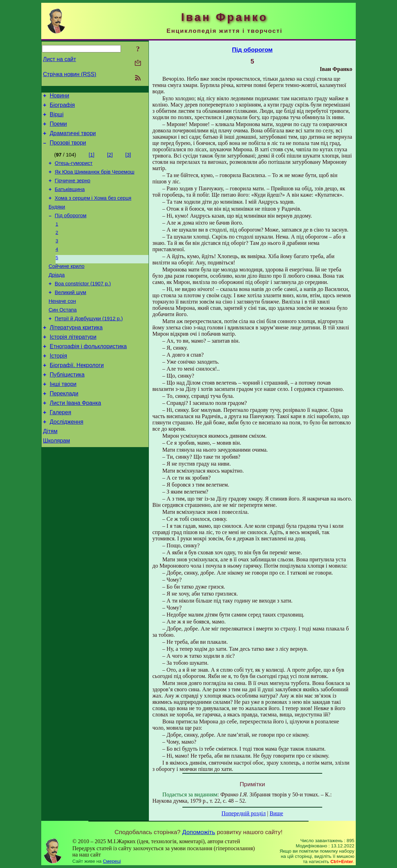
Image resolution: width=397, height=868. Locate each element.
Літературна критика (76, 353)
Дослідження (66, 458)
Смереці (112, 861)
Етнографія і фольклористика (88, 374)
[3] (128, 161)
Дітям (50, 468)
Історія (58, 384)
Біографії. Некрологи (77, 395)
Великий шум (71, 314)
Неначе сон (62, 323)
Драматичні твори (73, 138)
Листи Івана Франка (75, 437)
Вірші (57, 118)
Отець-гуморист (74, 170)
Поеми (58, 128)
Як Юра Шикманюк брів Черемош (95, 180)
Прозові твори (68, 149)
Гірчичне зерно (73, 190)
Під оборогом (71, 229)
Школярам (56, 479)
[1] (92, 161)
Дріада (57, 294)
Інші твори (63, 416)
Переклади (64, 426)
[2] (110, 161)
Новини (59, 97)
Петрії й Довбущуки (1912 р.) (89, 343)
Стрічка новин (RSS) (70, 74)
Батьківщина (70, 200)
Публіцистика (67, 405)
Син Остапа (63, 333)
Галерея (60, 447)
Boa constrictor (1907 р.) (83, 304)
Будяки (57, 219)
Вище (276, 813)
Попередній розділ (244, 813)
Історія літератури (73, 363)
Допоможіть (198, 832)
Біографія (62, 107)
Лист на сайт (60, 59)
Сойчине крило (67, 284)
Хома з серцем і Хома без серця (93, 210)
